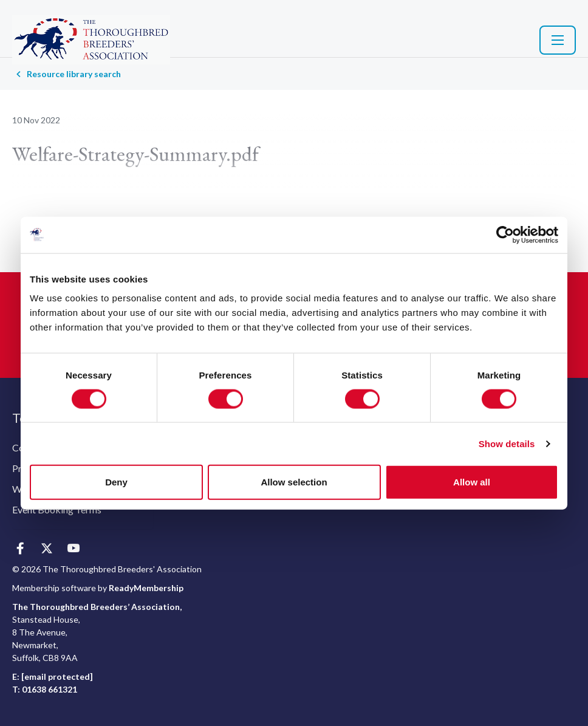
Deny (116, 482)
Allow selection (294, 482)
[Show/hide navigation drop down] (558, 40)
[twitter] (46, 549)
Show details (507, 443)
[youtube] (73, 549)
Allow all (472, 482)
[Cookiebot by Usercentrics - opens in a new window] (505, 235)
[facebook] (20, 549)
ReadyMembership (146, 588)
